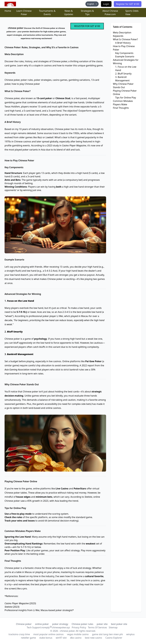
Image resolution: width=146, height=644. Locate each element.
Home (8, 11)
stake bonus (46, 638)
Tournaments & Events (47, 13)
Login (106, 4)
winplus (130, 634)
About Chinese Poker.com (110, 13)
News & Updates (69, 13)
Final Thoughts (121, 108)
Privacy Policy (79, 627)
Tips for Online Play (126, 98)
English (92, 4)
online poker (42, 624)
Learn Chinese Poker (24, 13)
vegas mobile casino (78, 634)
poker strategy (60, 624)
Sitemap (113, 627)
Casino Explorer (114, 638)
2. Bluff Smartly (123, 74)
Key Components (124, 53)
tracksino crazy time (19, 634)
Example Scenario (125, 56)
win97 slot (61, 638)
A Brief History (123, 43)
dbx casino (76, 638)
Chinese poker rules (82, 624)
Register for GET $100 (128, 4)
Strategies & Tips (87, 13)
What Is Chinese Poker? (125, 39)
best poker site (119, 624)
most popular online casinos (48, 634)
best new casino (94, 638)
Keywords (118, 36)
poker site (102, 624)
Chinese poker (24, 624)
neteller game (28, 638)
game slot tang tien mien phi (108, 634)
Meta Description (122, 33)
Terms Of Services (97, 627)
